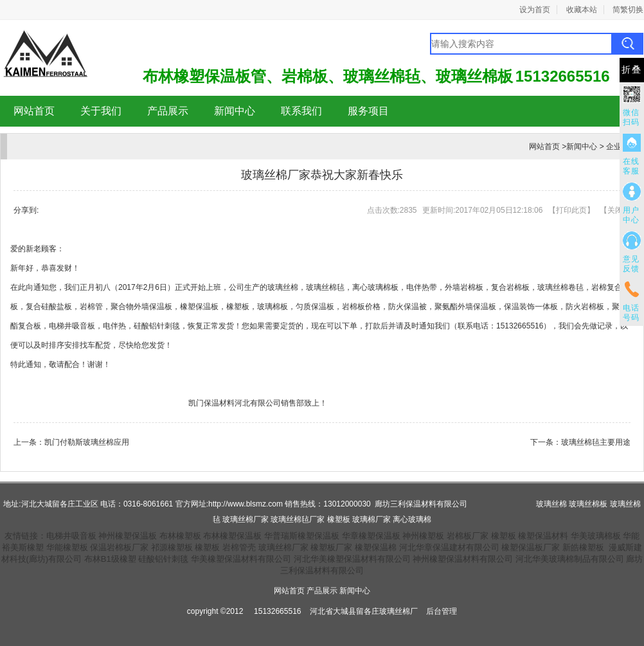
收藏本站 (582, 10)
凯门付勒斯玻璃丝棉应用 (87, 442)
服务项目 (368, 111)
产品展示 (168, 111)
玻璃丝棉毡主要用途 (596, 442)
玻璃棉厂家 (371, 519)
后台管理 (442, 611)
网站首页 (34, 111)
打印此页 (571, 210)
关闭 (615, 210)
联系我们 (301, 111)
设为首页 (535, 10)
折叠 (632, 70)
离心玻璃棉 (412, 519)
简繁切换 (628, 10)
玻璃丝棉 (283, 287)
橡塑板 (339, 519)
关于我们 (101, 111)
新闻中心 (235, 111)
